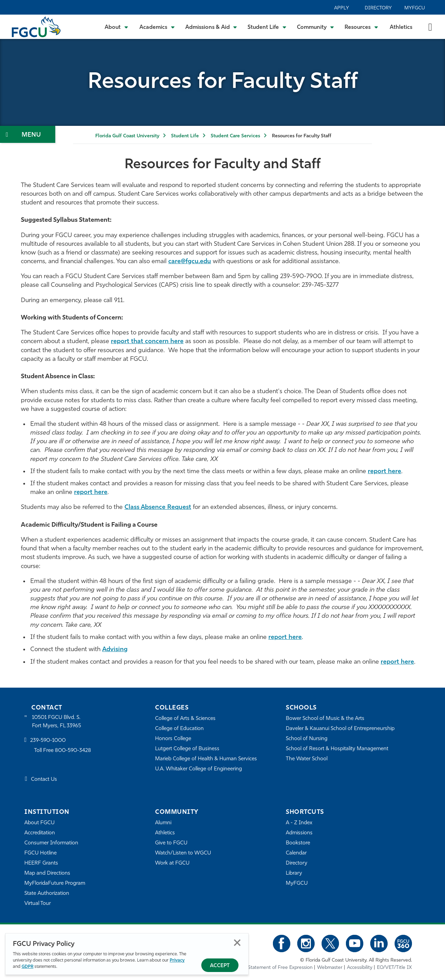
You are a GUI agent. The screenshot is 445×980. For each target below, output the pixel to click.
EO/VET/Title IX (394, 968)
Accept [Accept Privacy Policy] (220, 966)
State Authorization (47, 894)
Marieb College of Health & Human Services (206, 759)
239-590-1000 (48, 741)
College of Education (179, 729)
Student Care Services (235, 136)
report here (385, 472)
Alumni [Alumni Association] (163, 823)
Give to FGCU (171, 843)
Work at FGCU (172, 863)
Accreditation (40, 833)
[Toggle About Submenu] (117, 27)
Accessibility (360, 968)
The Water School (307, 759)
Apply (342, 8)
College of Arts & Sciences (185, 719)
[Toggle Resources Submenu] (361, 27)
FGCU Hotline (41, 853)
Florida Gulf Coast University (127, 136)
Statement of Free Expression (280, 968)
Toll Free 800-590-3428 (63, 751)
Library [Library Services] (294, 873)
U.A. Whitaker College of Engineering (199, 769)
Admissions (299, 833)
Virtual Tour (38, 904)
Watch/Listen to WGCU (183, 853)
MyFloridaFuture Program (55, 884)
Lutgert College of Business (187, 749)
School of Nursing (307, 739)
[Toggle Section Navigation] (28, 134)
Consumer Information (51, 843)
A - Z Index (299, 823)
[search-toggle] (430, 27)
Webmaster (330, 968)
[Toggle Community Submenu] (316, 27)
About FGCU (39, 823)
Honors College (173, 739)
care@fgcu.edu (190, 262)
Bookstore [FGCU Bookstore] (298, 843)
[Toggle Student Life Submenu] (267, 27)
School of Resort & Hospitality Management (337, 749)
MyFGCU (415, 8)
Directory (378, 8)
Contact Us (44, 780)
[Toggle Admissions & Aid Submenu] (211, 27)
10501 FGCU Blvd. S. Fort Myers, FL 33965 (56, 722)
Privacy (177, 960)
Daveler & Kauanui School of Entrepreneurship (340, 729)
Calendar (296, 853)
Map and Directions (47, 873)
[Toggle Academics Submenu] (157, 27)
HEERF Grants (41, 863)
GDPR (27, 967)
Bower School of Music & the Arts (325, 719)
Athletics (401, 27)
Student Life (185, 136)
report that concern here (147, 342)
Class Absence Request (158, 507)
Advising (115, 650)
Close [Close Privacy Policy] (237, 943)
